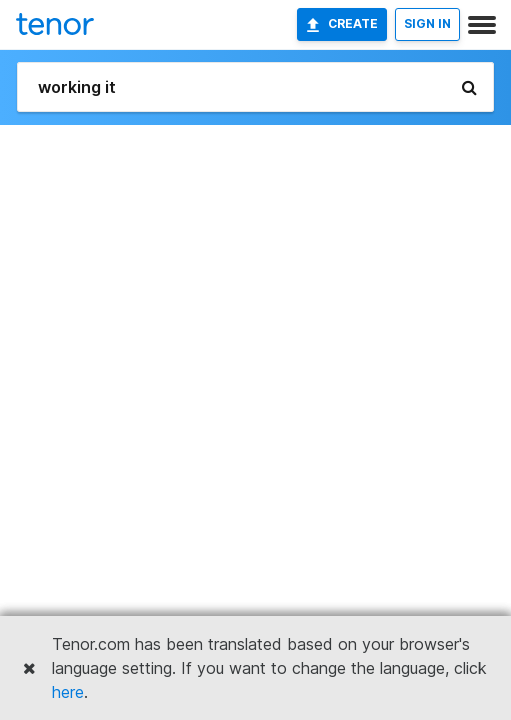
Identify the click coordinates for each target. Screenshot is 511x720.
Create (342, 24)
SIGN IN (427, 23)
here (68, 692)
